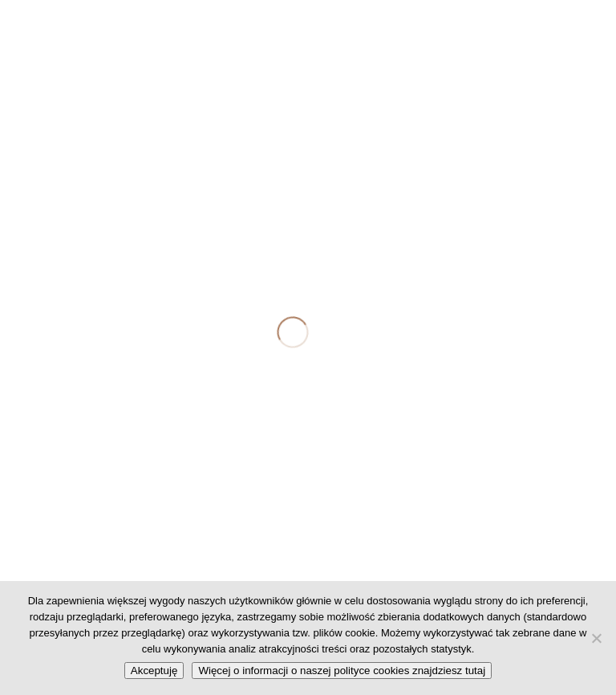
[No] (596, 638)
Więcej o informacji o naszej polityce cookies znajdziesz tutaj (342, 671)
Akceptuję (154, 671)
